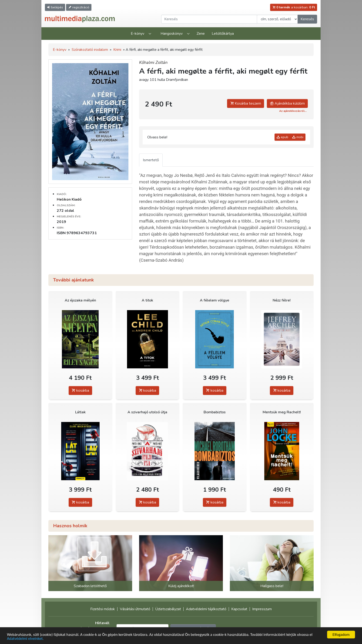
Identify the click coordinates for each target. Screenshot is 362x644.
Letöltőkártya (223, 34)
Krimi (117, 50)
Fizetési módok (103, 609)
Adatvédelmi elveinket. (25, 639)
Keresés (307, 19)
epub (282, 137)
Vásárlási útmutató (135, 609)
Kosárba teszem (246, 103)
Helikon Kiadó (69, 199)
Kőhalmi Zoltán (153, 62)
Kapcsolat (239, 609)
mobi (298, 137)
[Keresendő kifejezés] (209, 19)
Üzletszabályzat (168, 609)
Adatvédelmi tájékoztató (206, 609)
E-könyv (137, 34)
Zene (201, 34)
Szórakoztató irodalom (90, 50)
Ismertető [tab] (151, 160)
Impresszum (262, 609)
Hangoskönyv (172, 34)
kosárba (80, 391)
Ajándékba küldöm (287, 103)
